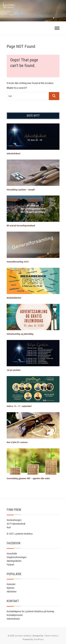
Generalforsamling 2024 (18, 262)
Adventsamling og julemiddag (20, 334)
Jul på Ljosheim (14, 370)
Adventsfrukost (14, 154)
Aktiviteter (12, 592)
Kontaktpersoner (15, 615)
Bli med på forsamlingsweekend (21, 226)
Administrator (13, 619)
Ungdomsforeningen (17, 557)
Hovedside (12, 554)
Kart (9, 527)
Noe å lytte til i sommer (17, 442)
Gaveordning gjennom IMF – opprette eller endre (28, 478)
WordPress (39, 639)
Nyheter (11, 588)
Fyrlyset (10, 565)
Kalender (11, 584)
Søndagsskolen (14, 561)
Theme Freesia (51, 636)
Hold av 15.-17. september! (19, 406)
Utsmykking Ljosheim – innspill (21, 190)
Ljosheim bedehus (23, 636)
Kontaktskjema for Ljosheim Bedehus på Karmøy (30, 611)
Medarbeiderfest (14, 298)
